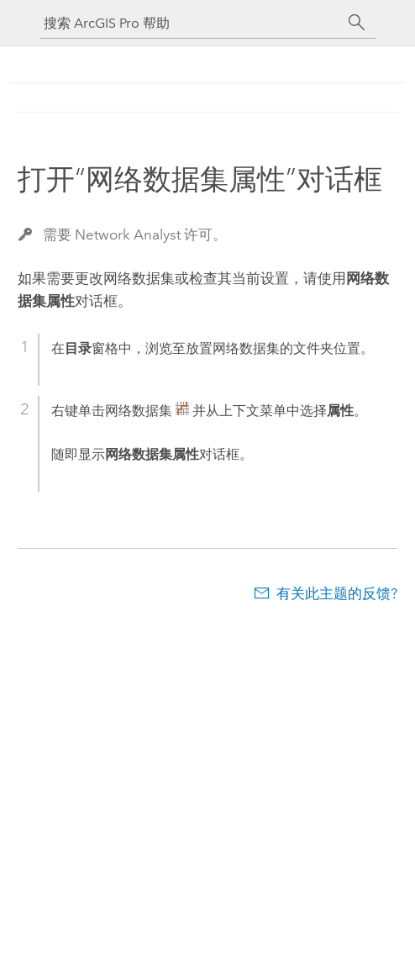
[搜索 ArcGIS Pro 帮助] (191, 23)
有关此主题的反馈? (337, 593)
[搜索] (357, 23)
